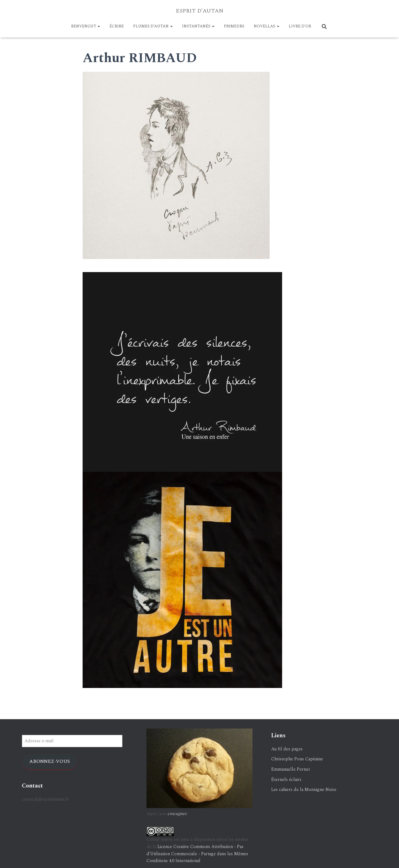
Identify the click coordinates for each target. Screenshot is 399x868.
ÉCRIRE (117, 26)
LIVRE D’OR (300, 26)
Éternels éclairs (286, 780)
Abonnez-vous (50, 761)
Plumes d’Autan (153, 26)
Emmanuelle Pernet (291, 769)
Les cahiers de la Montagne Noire (304, 790)
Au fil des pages (287, 749)
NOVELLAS (267, 26)
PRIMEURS (234, 26)
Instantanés (198, 26)
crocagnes (177, 814)
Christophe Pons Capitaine (297, 759)
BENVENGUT (86, 26)
